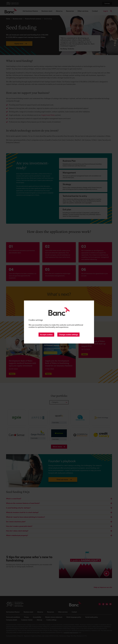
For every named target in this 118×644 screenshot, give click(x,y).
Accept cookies (46, 335)
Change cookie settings (68, 335)
